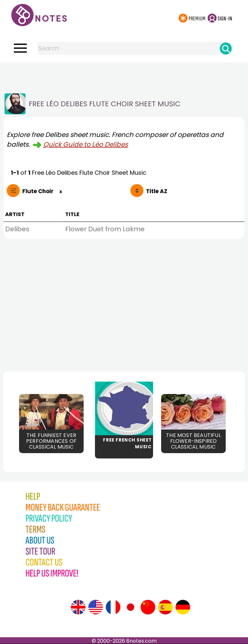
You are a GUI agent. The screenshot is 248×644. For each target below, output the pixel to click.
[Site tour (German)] (183, 607)
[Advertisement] (124, 75)
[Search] (226, 48)
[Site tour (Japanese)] (130, 607)
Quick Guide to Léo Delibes (86, 144)
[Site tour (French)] (113, 607)
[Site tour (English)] (78, 607)
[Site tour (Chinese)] (148, 607)
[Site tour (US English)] (96, 607)
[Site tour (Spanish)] (165, 607)
